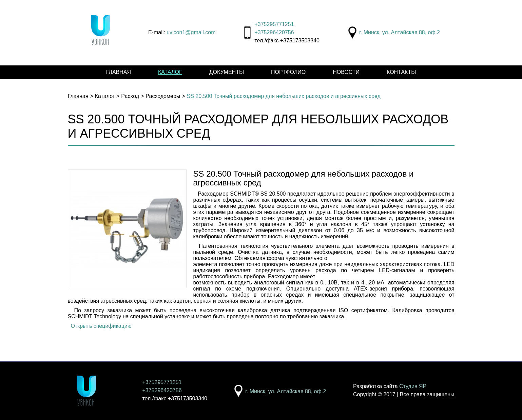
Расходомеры (163, 96)
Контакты (401, 72)
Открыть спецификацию (101, 326)
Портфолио (288, 72)
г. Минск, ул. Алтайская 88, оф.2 (400, 32)
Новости (346, 72)
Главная (119, 72)
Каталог (170, 72)
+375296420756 (274, 32)
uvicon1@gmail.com (191, 32)
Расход (130, 96)
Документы (227, 72)
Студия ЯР (413, 386)
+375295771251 (274, 24)
